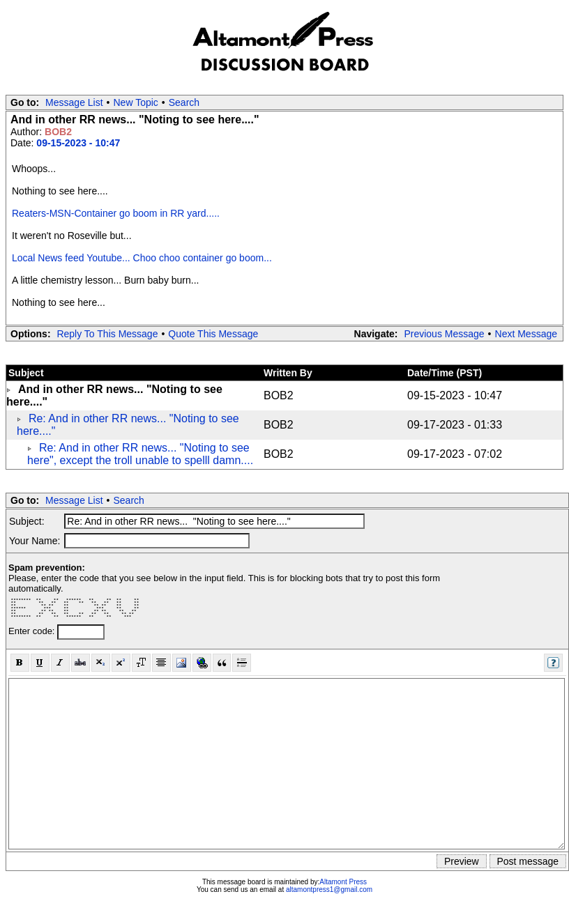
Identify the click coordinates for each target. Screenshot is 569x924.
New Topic (136, 102)
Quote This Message (213, 334)
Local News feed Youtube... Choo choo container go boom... (142, 258)
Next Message (526, 334)
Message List (74, 102)
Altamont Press (343, 882)
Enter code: (33, 631)
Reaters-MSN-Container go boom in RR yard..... (116, 213)
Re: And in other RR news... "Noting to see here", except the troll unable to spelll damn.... (140, 454)
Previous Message (444, 334)
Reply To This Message (107, 334)
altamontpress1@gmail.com (329, 890)
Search (184, 102)
